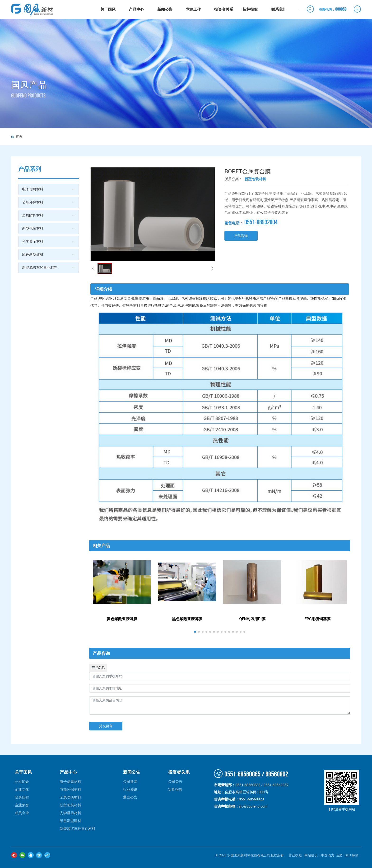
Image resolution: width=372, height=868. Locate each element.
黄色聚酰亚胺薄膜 (122, 619)
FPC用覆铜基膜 (318, 619)
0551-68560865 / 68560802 (251, 774)
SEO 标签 (352, 855)
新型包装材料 (255, 179)
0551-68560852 (276, 785)
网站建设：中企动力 (319, 855)
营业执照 (295, 855)
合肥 (339, 855)
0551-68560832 (248, 785)
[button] (195, 632)
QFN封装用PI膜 (252, 619)
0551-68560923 (252, 799)
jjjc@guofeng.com (253, 806)
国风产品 (29, 85)
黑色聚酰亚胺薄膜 (187, 619)
